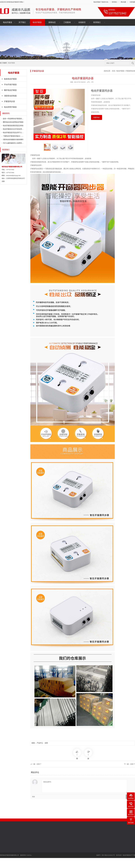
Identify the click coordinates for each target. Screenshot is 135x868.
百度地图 (132, 2)
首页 (114, 71)
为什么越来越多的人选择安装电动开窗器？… (19, 143)
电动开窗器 (14, 2)
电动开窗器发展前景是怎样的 (13, 126)
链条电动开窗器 (10, 79)
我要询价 (97, 117)
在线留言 (82, 22)
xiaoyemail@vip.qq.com (13, 175)
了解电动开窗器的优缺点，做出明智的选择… (19, 136)
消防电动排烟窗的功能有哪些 (13, 140)
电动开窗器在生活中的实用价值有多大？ (17, 129)
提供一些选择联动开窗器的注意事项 (16, 119)
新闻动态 (52, 22)
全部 (46, 743)
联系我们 (115, 2)
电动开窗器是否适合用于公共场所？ (16, 133)
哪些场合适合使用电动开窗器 (13, 122)
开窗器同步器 (9, 101)
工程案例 (67, 22)
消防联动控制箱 (10, 96)
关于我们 (22, 22)
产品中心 (40, 743)
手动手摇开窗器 (10, 85)
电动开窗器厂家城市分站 (101, 2)
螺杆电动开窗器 (10, 90)
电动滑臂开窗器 (10, 107)
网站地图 (123, 2)
